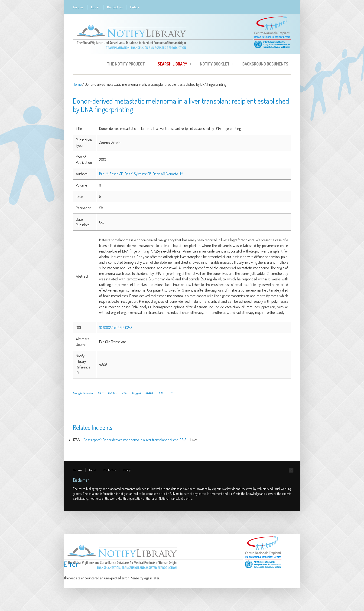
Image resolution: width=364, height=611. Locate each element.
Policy (135, 7)
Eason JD (116, 174)
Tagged (136, 393)
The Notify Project (127, 65)
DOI (101, 393)
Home (77, 84)
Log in (95, 7)
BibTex (112, 393)
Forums (78, 7)
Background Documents (265, 64)
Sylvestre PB (143, 174)
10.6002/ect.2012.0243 (116, 328)
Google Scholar (83, 393)
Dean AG (159, 174)
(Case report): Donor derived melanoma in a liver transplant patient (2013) (135, 440)
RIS (172, 393)
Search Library (173, 65)
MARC (150, 393)
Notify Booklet (215, 65)
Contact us (115, 7)
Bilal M (104, 174)
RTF (124, 393)
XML (162, 393)
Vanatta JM (175, 174)
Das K (129, 174)
